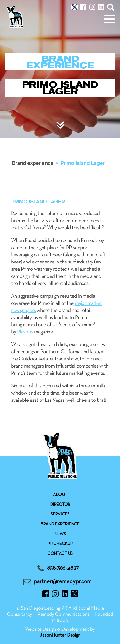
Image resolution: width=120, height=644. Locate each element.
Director (60, 505)
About (60, 495)
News (60, 534)
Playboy (25, 332)
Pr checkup (60, 544)
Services (60, 514)
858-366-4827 (63, 568)
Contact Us (60, 554)
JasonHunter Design (60, 635)
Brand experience (33, 163)
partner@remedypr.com (62, 582)
